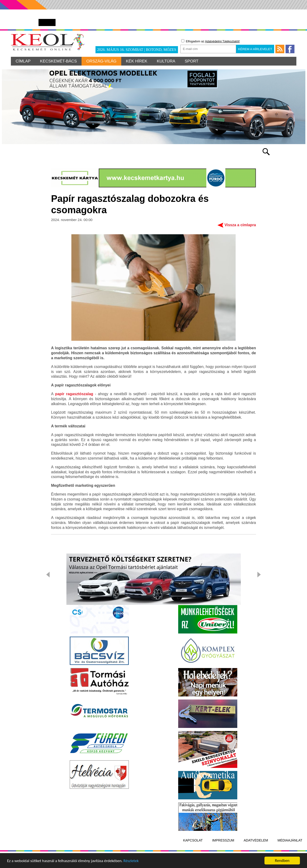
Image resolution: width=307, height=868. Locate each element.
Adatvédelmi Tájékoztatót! (222, 41)
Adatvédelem (256, 840)
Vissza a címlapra (240, 225)
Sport (192, 61)
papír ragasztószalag (74, 394)
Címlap (23, 61)
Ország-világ (101, 61)
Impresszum (223, 840)
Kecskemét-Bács (58, 61)
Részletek (131, 861)
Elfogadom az (211, 41)
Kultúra (166, 61)
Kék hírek (137, 61)
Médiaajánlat (290, 840)
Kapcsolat (193, 840)
